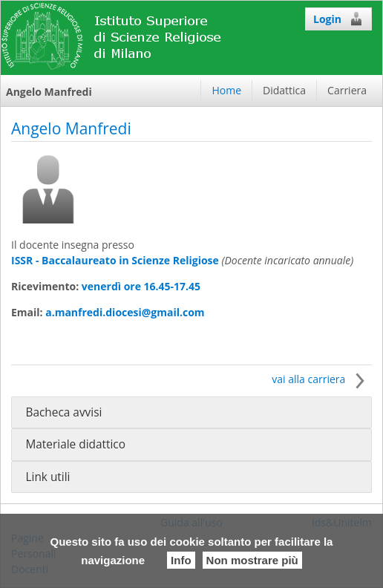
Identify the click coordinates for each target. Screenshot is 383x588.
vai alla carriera (322, 379)
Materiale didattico (75, 444)
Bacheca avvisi (63, 412)
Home (226, 90)
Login (338, 19)
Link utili (48, 477)
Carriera (347, 90)
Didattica (284, 90)
